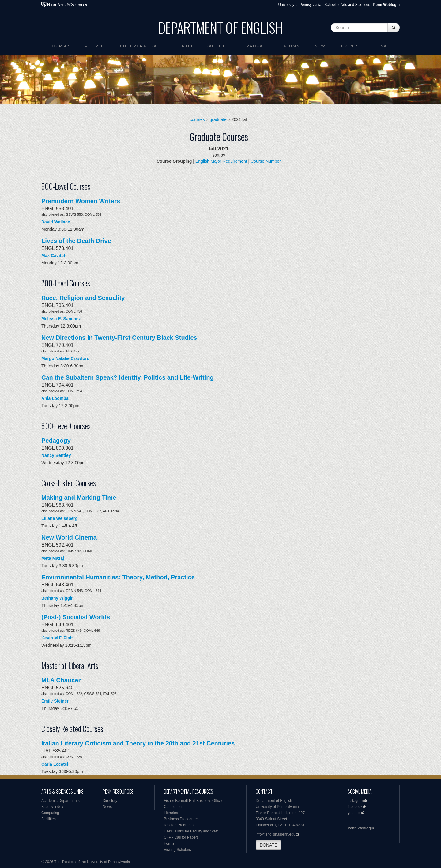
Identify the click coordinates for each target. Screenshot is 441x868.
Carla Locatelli (56, 764)
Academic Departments (60, 801)
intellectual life (204, 46)
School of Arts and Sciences (347, 5)
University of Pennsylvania (300, 5)
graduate (218, 119)
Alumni (292, 46)
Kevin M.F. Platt (57, 638)
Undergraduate (141, 46)
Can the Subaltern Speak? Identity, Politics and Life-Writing (128, 377)
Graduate (256, 46)
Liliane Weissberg (60, 518)
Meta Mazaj (53, 558)
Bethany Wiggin (58, 598)
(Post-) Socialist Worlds (76, 617)
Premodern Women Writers (81, 201)
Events (350, 46)
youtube (354, 813)
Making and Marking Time (79, 498)
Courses (60, 46)
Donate (383, 46)
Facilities (49, 819)
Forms (169, 843)
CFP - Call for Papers (181, 837)
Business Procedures (181, 819)
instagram (356, 801)
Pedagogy (56, 441)
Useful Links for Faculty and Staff (191, 831)
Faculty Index (52, 807)
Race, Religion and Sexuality (83, 298)
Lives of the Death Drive (76, 241)
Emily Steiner (55, 701)
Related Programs (179, 825)
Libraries (171, 813)
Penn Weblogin (361, 828)
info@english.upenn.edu (276, 834)
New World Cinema (69, 537)
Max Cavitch (54, 256)
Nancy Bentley (56, 455)
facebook (355, 807)
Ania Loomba (55, 398)
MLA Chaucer (61, 680)
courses (197, 119)
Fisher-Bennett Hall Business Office (193, 801)
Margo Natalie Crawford (65, 358)
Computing (50, 813)
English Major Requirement (221, 161)
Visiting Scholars (177, 850)
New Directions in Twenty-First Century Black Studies (119, 338)
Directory (110, 801)
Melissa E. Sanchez (61, 319)
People (94, 46)
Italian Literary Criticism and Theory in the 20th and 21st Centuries (138, 743)
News (321, 46)
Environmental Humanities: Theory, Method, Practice (118, 577)
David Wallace (56, 222)
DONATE (268, 845)
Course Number (266, 161)
